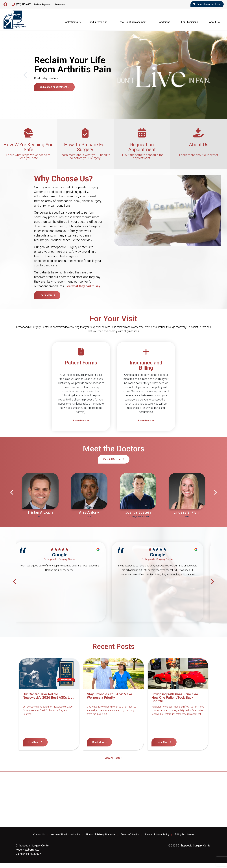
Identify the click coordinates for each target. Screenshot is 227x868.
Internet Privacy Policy (157, 835)
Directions (60, 4)
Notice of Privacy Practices (101, 835)
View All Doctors (112, 459)
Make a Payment (42, 4)
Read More (34, 742)
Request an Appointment (207, 4)
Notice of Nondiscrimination (66, 835)
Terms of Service (130, 835)
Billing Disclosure (184, 835)
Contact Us (39, 835)
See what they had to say (83, 286)
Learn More (46, 94)
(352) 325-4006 (22, 4)
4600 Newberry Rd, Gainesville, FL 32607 (33, 850)
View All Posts (113, 758)
